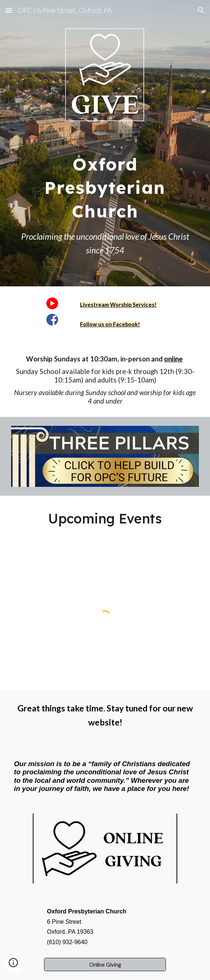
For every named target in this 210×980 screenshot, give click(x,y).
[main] (105, 184)
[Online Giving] (105, 964)
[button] (9, 10)
